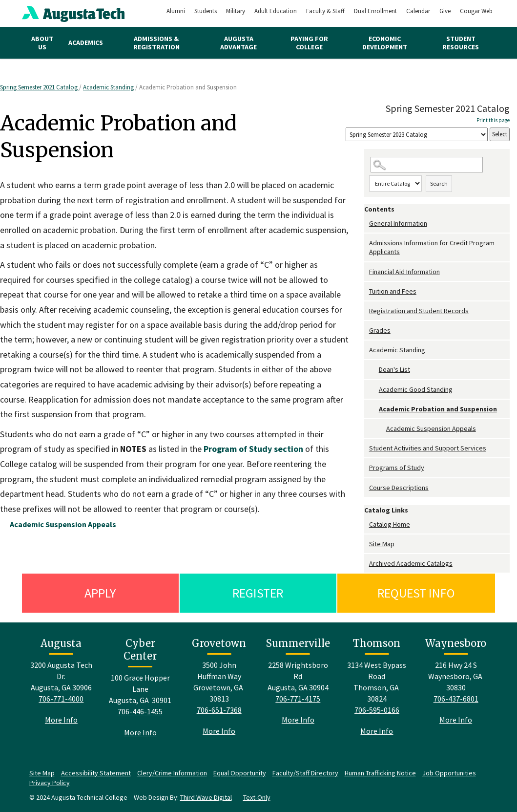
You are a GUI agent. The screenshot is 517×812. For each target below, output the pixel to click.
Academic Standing (108, 87)
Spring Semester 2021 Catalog (40, 87)
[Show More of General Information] (367, 224)
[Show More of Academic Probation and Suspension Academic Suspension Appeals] (374, 409)
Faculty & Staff (325, 11)
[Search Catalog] (427, 165)
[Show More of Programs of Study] (367, 468)
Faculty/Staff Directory (305, 773)
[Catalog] (417, 135)
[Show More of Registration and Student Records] (367, 311)
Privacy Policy (50, 783)
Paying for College (309, 43)
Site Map (382, 544)
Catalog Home (390, 524)
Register (258, 593)
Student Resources (461, 43)
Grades (380, 330)
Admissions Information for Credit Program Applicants (432, 247)
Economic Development (385, 43)
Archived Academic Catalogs (411, 563)
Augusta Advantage (238, 43)
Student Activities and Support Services (428, 448)
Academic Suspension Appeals (431, 428)
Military (236, 11)
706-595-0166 (377, 710)
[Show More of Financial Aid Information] (367, 272)
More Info (61, 720)
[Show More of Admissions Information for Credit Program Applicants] (367, 243)
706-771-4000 (61, 699)
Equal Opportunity (240, 773)
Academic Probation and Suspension (438, 409)
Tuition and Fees (393, 291)
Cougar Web (476, 11)
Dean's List (394, 369)
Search (439, 183)
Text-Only (257, 797)
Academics (86, 43)
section (253, 449)
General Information (398, 223)
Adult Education (276, 11)
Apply (100, 593)
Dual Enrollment (375, 11)
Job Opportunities (449, 773)
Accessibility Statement (96, 773)
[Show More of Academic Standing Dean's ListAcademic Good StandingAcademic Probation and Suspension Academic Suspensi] (367, 350)
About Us (42, 43)
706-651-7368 (219, 710)
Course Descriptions (399, 488)
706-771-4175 (298, 699)
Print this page (493, 120)
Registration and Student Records (419, 311)
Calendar (418, 11)
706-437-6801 (456, 699)
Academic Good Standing (416, 389)
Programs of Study (397, 468)
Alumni (176, 11)
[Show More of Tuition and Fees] (367, 291)
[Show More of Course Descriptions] (367, 488)
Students (206, 11)
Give (445, 11)
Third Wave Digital (206, 797)
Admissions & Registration (156, 43)
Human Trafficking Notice (380, 773)
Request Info (416, 593)
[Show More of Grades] (367, 331)
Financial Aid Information (404, 272)
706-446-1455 (140, 711)
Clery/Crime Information (172, 773)
